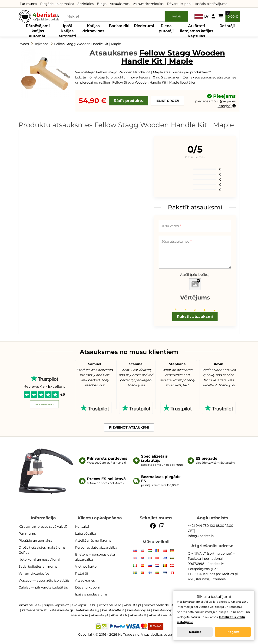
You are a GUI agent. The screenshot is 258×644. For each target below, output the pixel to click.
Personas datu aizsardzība (96, 547)
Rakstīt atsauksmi (195, 317)
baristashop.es (139, 610)
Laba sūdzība (86, 533)
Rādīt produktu (129, 101)
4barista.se (79, 615)
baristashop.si (164, 610)
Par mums (28, 4)
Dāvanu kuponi (179, 4)
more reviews (44, 404)
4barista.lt (138, 615)
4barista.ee (158, 615)
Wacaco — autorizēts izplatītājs (44, 580)
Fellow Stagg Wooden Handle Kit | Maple (88, 44)
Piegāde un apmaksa (57, 4)
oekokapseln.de (156, 605)
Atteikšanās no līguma (93, 540)
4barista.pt (100, 615)
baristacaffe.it (113, 610)
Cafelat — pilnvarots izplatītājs (43, 587)
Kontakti (82, 527)
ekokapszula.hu (84, 605)
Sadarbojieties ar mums (38, 566)
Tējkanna (41, 44)
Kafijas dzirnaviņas (93, 28)
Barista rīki (119, 26)
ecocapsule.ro (110, 605)
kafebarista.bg (88, 610)
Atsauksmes (120, 4)
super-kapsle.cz (56, 605)
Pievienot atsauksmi (129, 427)
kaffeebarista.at (34, 610)
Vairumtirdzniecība (148, 4)
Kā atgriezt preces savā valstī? (43, 527)
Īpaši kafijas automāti (67, 31)
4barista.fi (119, 615)
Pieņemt (233, 632)
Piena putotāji (166, 28)
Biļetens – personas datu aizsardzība (95, 557)
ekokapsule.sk (30, 605)
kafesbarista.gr (61, 610)
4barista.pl (133, 605)
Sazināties (86, 4)
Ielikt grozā (167, 101)
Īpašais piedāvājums (211, 4)
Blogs (102, 4)
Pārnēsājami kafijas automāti (38, 31)
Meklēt (176, 16)
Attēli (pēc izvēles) (195, 275)
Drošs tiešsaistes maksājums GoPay (42, 550)
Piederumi (144, 26)
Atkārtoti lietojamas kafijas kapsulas (197, 31)
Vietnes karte (86, 566)
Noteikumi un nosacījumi (39, 559)
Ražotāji (227, 26)
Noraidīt (195, 632)
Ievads (24, 44)
